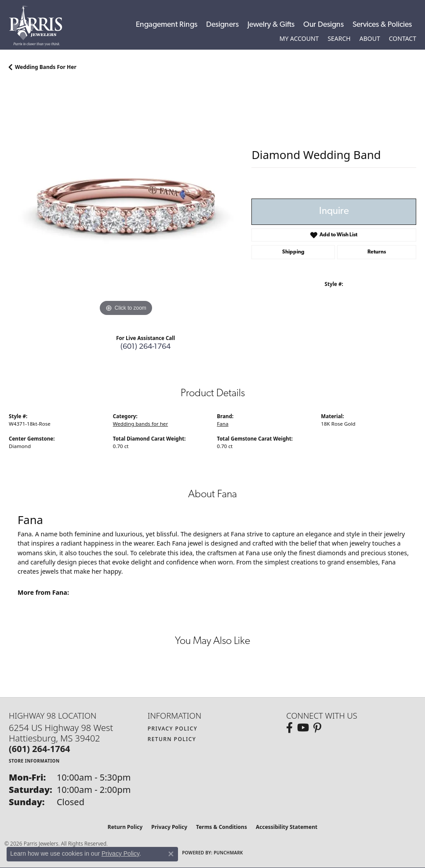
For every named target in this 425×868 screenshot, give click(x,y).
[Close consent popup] (171, 854)
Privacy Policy (173, 729)
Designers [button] (222, 25)
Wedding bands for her (46, 67)
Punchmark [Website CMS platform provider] (228, 853)
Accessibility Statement (287, 827)
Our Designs (323, 25)
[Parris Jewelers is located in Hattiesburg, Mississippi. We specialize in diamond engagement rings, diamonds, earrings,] (40, 26)
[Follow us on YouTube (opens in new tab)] (303, 728)
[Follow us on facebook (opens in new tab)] (289, 728)
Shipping (293, 252)
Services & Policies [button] (382, 25)
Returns (377, 252)
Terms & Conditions (222, 827)
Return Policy (172, 739)
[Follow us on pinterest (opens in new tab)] (317, 728)
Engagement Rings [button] (167, 25)
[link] (403, 39)
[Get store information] (34, 761)
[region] (126, 201)
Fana (223, 424)
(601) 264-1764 (145, 347)
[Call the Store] (40, 749)
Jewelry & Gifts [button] (271, 25)
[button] (299, 39)
